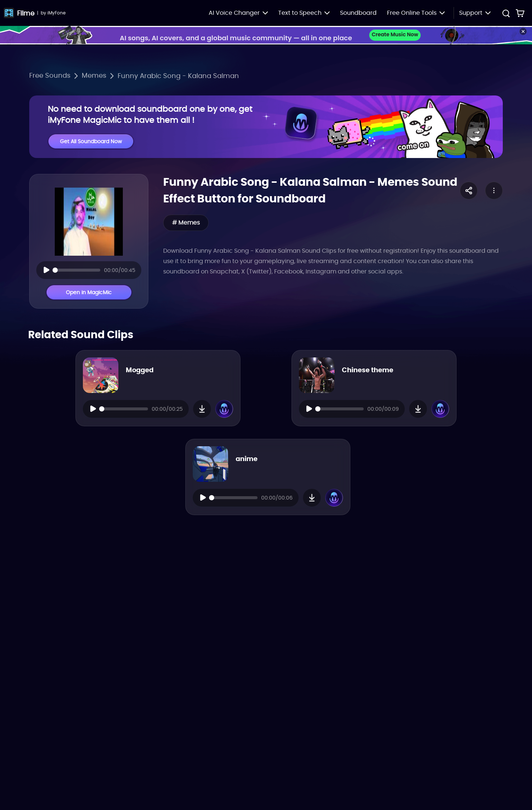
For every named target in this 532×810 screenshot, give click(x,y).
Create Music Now (395, 35)
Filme (26, 13)
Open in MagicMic (89, 293)
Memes (94, 76)
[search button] (506, 14)
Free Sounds (50, 76)
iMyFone (56, 13)
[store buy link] (520, 13)
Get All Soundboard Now (91, 142)
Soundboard (358, 13)
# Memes (186, 223)
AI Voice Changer (238, 13)
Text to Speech (304, 13)
